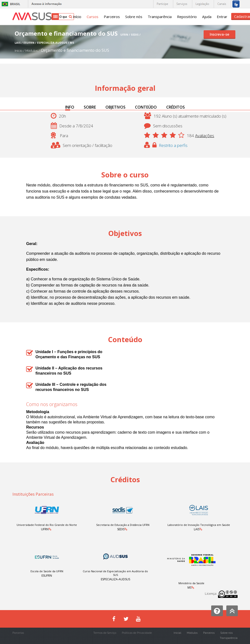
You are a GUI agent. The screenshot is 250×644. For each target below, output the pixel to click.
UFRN (45, 529)
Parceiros (112, 17)
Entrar (222, 17)
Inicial (177, 633)
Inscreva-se (219, 34)
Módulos (32, 51)
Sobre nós (134, 17)
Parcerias (18, 633)
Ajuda (207, 17)
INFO (70, 107)
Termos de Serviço (105, 633)
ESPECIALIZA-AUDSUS (115, 579)
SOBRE (90, 107)
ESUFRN (47, 576)
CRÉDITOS (176, 107)
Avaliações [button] (205, 136)
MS (189, 588)
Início (77, 17)
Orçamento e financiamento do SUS (75, 50)
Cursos (93, 17)
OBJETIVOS (115, 107)
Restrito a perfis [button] (173, 145)
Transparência (160, 17)
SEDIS (121, 529)
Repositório (187, 17)
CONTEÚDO (146, 107)
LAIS (197, 529)
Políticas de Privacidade (137, 633)
